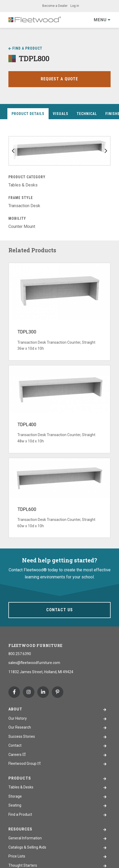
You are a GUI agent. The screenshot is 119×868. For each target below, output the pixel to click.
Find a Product (27, 48)
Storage (15, 796)
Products (20, 778)
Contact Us (59, 610)
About (15, 709)
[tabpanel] (59, 183)
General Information (25, 838)
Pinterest (58, 692)
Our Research (20, 727)
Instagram (29, 692)
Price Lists (17, 856)
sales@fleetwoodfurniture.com (34, 663)
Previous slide (13, 151)
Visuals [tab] (61, 114)
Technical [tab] (87, 114)
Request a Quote (59, 79)
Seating (15, 805)
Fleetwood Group (24, 764)
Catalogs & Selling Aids (27, 847)
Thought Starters (23, 865)
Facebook (14, 692)
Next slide (106, 151)
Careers (17, 755)
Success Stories (22, 736)
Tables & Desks (21, 787)
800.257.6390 (20, 654)
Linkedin (43, 692)
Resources (20, 829)
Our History (18, 718)
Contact (15, 745)
